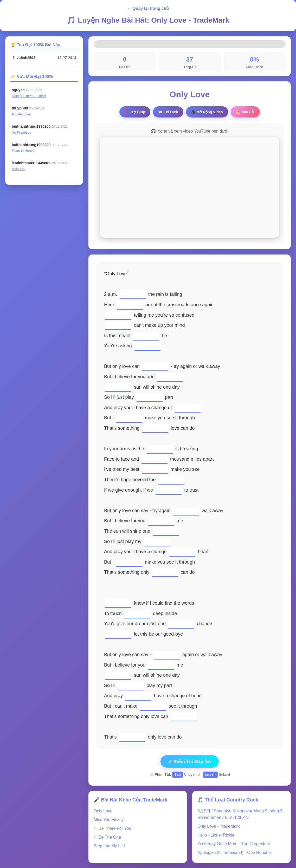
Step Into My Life (109, 846)
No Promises (21, 132)
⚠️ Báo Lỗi (245, 112)
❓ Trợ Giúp (135, 112)
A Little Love (21, 114)
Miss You (18, 169)
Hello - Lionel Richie (216, 835)
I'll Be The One (107, 837)
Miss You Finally (109, 819)
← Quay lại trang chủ (148, 8)
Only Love (103, 811)
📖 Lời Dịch (168, 112)
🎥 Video (207, 112)
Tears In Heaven (24, 151)
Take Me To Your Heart (29, 96)
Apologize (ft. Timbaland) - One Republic (235, 852)
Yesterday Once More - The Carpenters (234, 843)
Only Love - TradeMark (219, 826)
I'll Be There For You (112, 828)
